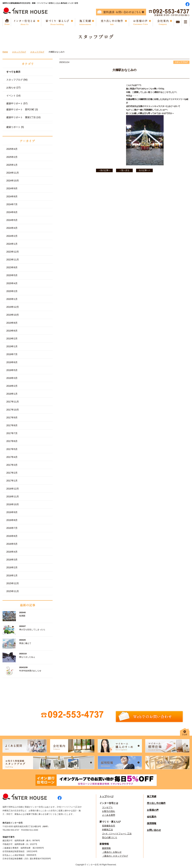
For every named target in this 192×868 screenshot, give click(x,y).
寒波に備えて (25, 643)
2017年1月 (12, 481)
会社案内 (152, 817)
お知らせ (13, 88)
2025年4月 (12, 149)
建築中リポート (17, 103)
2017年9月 (12, 418)
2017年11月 (13, 402)
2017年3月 (12, 465)
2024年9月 (12, 188)
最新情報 (106, 848)
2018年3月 (12, 378)
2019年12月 (13, 307)
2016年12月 (13, 489)
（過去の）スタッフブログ (115, 856)
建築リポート (15, 127)
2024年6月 (12, 212)
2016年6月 (12, 536)
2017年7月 (12, 433)
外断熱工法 (107, 830)
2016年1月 (12, 575)
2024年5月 (12, 220)
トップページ (107, 796)
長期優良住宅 (109, 826)
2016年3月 (12, 560)
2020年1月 (12, 299)
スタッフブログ (17, 80)
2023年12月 (13, 252)
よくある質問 (109, 815)
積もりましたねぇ (27, 657)
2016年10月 (13, 504)
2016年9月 (12, 512)
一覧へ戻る (124, 170)
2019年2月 (12, 339)
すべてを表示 (13, 72)
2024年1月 (12, 244)
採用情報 (152, 823)
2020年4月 (12, 283)
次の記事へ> (144, 170)
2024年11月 (13, 173)
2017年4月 (12, 457)
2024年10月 (13, 181)
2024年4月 (12, 228)
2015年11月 (13, 591)
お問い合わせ (154, 830)
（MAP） (45, 826)
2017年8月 (12, 425)
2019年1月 (12, 346)
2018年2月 (12, 386)
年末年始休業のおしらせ (30, 671)
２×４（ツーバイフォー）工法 (117, 834)
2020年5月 (12, 275)
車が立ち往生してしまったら (32, 630)
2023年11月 (13, 260)
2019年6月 (12, 331)
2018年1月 (12, 394)
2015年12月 (13, 583)
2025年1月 (12, 165)
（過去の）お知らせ (112, 852)
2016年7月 (12, 528)
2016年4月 (12, 552)
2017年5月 (12, 449)
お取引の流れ (109, 811)
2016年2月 (12, 567)
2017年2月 (12, 473)
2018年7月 (12, 354)
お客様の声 (153, 810)
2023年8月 (12, 267)
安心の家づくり (110, 837)
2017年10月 (13, 410)
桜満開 (22, 616)
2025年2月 (12, 157)
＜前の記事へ (104, 170)
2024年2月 (12, 236)
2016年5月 (12, 544)
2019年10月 (13, 315)
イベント (13, 96)
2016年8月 (12, 520)
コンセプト (107, 807)
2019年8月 (12, 323)
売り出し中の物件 (156, 803)
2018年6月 (12, 362)
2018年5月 (12, 370)
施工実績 (152, 796)
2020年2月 (12, 291)
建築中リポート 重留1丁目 (23, 117)
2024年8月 (12, 196)
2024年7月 (12, 204)
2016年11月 (13, 497)
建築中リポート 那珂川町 (22, 109)
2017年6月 (12, 441)
